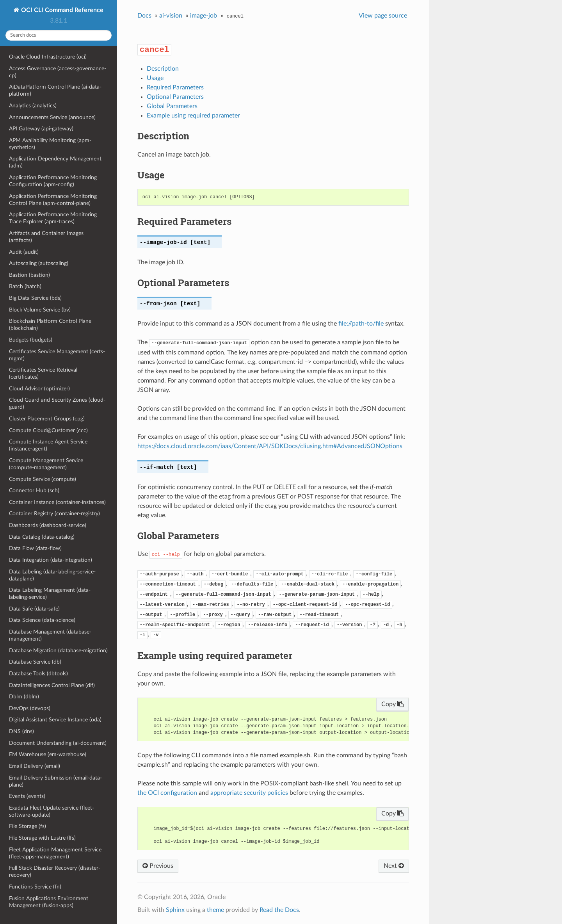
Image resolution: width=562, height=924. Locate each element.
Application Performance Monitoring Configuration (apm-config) (53, 181)
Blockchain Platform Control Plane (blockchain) (50, 325)
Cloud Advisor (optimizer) (39, 389)
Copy (392, 704)
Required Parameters (175, 87)
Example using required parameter (193, 116)
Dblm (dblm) (24, 697)
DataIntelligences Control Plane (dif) (52, 685)
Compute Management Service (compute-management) (46, 464)
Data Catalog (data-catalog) (42, 537)
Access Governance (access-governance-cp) (58, 72)
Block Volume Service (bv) (40, 310)
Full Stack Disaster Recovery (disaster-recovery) (55, 871)
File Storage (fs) (28, 826)
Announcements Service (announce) (52, 117)
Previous (158, 866)
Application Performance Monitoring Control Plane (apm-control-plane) (53, 200)
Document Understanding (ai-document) (58, 743)
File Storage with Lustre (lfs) (42, 838)
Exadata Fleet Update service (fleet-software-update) (52, 811)
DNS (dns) (21, 731)
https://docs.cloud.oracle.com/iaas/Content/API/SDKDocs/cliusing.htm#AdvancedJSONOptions (270, 446)
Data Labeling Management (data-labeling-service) (50, 594)
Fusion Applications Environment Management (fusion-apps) (49, 902)
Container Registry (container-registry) (54, 514)
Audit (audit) (24, 252)
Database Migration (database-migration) (58, 651)
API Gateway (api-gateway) (41, 129)
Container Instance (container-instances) (57, 502)
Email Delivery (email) (35, 766)
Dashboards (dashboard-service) (48, 525)
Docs (144, 16)
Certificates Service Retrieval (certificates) (43, 373)
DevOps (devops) (30, 708)
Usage (155, 78)
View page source (383, 16)
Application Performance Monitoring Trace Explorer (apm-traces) (53, 218)
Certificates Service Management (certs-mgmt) (57, 355)
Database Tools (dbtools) (38, 674)
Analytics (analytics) (33, 106)
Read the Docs (279, 910)
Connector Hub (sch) (34, 490)
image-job (204, 16)
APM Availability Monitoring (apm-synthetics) (50, 144)
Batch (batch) (25, 286)
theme (215, 910)
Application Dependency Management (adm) (55, 162)
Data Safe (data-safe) (34, 609)
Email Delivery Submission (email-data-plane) (55, 781)
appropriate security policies (249, 793)
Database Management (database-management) (50, 635)
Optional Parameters (175, 97)
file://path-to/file (361, 324)
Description (163, 69)
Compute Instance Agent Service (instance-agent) (48, 445)
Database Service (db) (35, 662)
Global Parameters (172, 106)
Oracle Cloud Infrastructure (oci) (48, 57)
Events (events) (27, 796)
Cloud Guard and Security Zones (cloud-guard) (57, 403)
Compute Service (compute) (43, 479)
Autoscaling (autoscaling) (39, 263)
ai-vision (171, 16)
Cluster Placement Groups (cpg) (47, 419)
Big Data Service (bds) (35, 298)
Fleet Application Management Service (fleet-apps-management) (55, 853)
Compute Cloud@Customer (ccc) (48, 430)
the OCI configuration (167, 793)
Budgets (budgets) (31, 340)
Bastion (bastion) (29, 275)
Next (394, 866)
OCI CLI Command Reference (61, 10)
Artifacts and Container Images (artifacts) (46, 237)
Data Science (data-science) (42, 620)
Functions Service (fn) (35, 887)
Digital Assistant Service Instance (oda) (55, 720)
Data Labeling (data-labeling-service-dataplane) (52, 575)
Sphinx (175, 910)
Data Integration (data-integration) (51, 560)
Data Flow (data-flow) (35, 548)
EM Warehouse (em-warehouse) (48, 754)
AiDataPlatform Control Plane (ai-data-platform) (55, 90)
